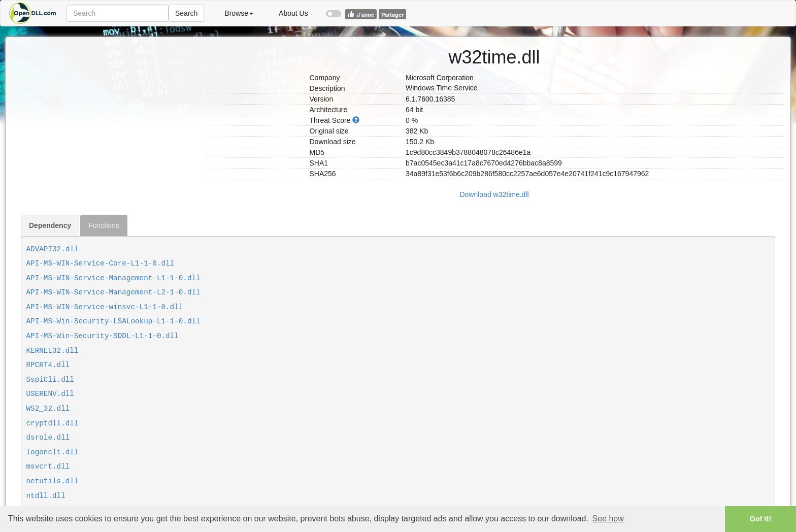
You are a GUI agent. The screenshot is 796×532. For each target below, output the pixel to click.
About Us (293, 13)
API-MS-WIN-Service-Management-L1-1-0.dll (113, 278)
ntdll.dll (46, 496)
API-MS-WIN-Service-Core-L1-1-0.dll (101, 263)
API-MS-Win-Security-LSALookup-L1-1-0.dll (113, 321)
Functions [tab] (104, 225)
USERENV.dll (50, 394)
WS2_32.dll (48, 409)
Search (186, 13)
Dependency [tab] (50, 225)
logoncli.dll (53, 452)
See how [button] (608, 519)
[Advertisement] (109, 108)
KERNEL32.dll (53, 351)
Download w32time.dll (494, 194)
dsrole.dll (48, 438)
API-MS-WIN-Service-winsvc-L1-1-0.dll (105, 307)
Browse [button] (239, 13)
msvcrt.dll (48, 467)
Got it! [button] (760, 519)
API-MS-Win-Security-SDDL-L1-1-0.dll (103, 336)
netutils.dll (53, 481)
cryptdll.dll (53, 423)
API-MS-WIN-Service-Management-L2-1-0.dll (113, 292)
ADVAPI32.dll (53, 249)
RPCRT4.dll (48, 365)
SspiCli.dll (50, 380)
